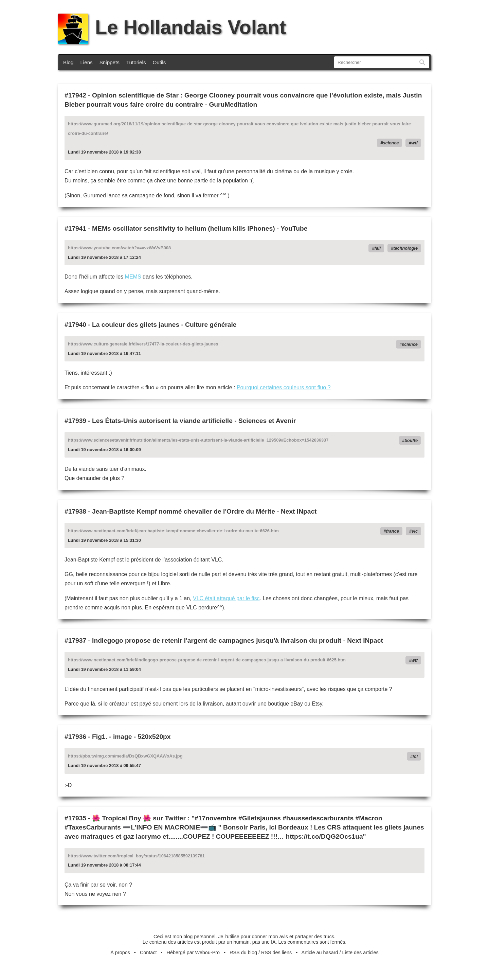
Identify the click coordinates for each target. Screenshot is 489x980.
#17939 (75, 421)
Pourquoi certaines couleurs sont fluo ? (284, 387)
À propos (120, 952)
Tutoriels (136, 62)
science (391, 143)
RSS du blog (243, 952)
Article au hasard (320, 952)
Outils (159, 62)
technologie (405, 248)
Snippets (110, 62)
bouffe (411, 440)
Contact (148, 952)
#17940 (75, 325)
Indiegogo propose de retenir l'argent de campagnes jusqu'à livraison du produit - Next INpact (238, 640)
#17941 (75, 228)
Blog (68, 62)
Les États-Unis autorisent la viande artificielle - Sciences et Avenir (194, 421)
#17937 (75, 640)
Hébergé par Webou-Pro (193, 952)
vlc (415, 531)
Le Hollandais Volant (172, 27)
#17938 (75, 511)
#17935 (75, 818)
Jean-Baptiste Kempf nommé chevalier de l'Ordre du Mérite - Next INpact (204, 511)
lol (415, 756)
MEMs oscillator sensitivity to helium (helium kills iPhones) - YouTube (200, 228)
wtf (415, 143)
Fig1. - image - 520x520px (131, 737)
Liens (86, 62)
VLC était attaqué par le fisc (226, 598)
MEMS (133, 277)
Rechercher (422, 62)
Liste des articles (360, 952)
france (393, 531)
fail (378, 248)
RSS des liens (276, 952)
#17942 (75, 95)
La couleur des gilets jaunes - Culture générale (164, 325)
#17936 (75, 737)
